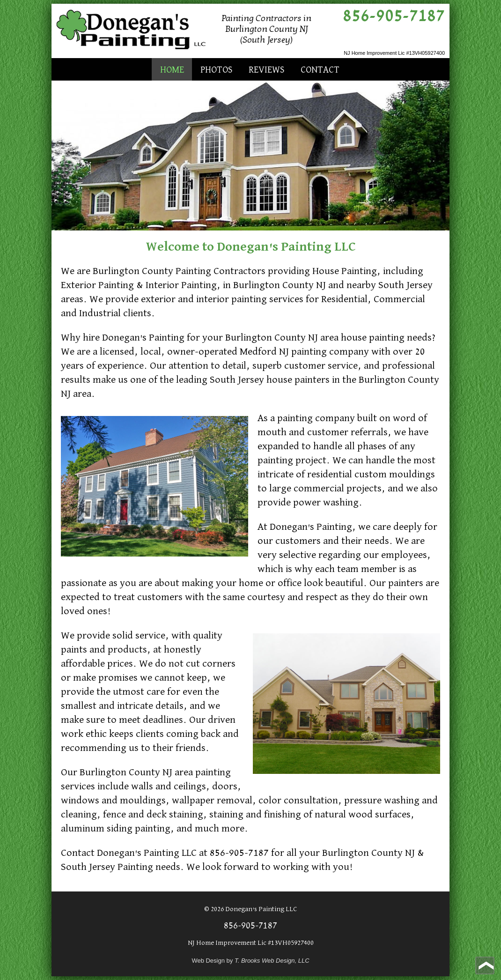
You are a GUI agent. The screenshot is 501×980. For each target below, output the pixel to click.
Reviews (266, 70)
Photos (216, 70)
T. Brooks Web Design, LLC (272, 961)
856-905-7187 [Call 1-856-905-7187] (394, 16)
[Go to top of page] (485, 965)
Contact (320, 70)
